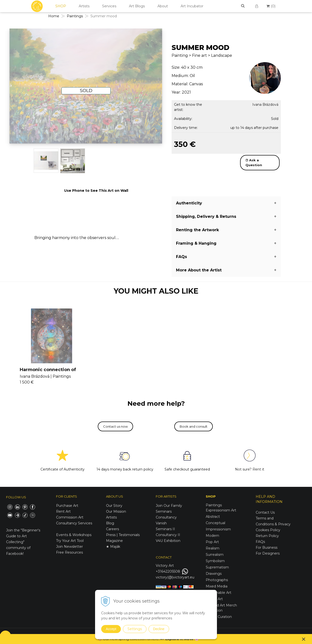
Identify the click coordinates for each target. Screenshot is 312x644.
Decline (159, 629)
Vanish (161, 523)
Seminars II (165, 529)
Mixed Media (217, 586)
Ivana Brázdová (265, 105)
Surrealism (215, 555)
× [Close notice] (304, 639)
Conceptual (215, 523)
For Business (267, 548)
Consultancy (166, 517)
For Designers (268, 553)
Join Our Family (169, 506)
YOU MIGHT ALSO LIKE (156, 291)
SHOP (61, 6)
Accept (111, 629)
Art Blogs (137, 6)
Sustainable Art (219, 593)
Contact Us (265, 512)
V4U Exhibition (168, 541)
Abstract (213, 517)
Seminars (164, 511)
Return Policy (267, 536)
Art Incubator (192, 6)
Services (109, 6)
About (163, 6)
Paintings (214, 505)
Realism (213, 548)
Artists (84, 6)
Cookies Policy (268, 530)
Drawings (214, 574)
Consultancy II (168, 535)
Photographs (217, 580)
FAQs (260, 542)
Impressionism (218, 529)
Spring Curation (219, 617)
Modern (212, 536)
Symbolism (215, 561)
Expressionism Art (221, 510)
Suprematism (217, 567)
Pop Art (212, 542)
